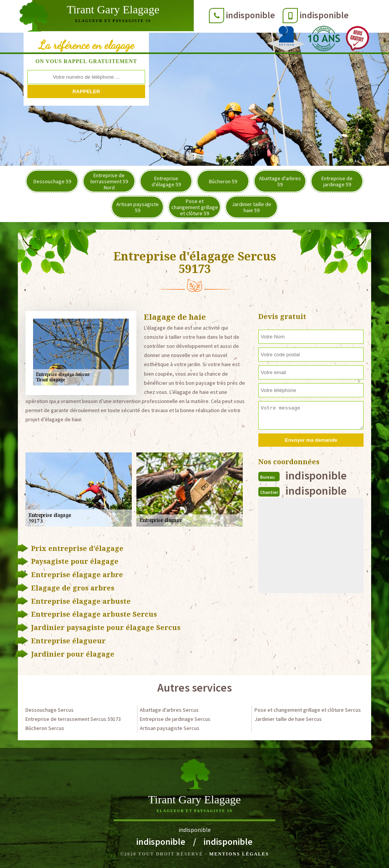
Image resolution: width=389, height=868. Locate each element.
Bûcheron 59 (223, 181)
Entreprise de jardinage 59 (337, 181)
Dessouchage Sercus (50, 710)
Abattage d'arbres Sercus (169, 710)
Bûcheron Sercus (45, 728)
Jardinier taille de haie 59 (251, 207)
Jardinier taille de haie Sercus (288, 719)
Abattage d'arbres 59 (280, 181)
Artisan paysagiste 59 (138, 207)
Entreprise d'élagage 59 (166, 181)
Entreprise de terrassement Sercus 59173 (73, 719)
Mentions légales (239, 854)
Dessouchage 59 (52, 181)
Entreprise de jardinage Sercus (175, 719)
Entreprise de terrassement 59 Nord (109, 181)
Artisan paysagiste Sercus (170, 728)
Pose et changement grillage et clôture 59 (195, 207)
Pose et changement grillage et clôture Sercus (308, 710)
